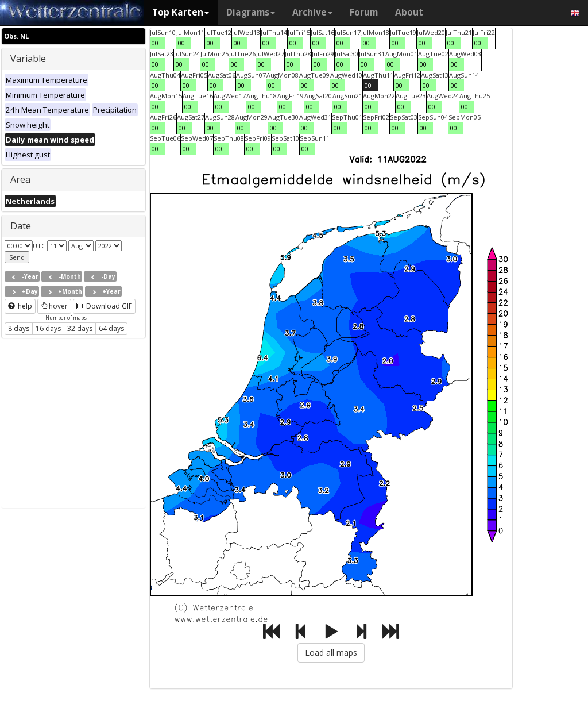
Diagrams (251, 12)
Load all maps (331, 653)
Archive (312, 12)
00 (155, 43)
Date (21, 226)
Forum (364, 12)
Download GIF (104, 306)
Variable (28, 59)
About (409, 12)
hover (54, 306)
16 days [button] (48, 328)
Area (20, 179)
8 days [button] (19, 328)
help (20, 306)
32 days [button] (80, 328)
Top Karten (181, 12)
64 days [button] (111, 328)
